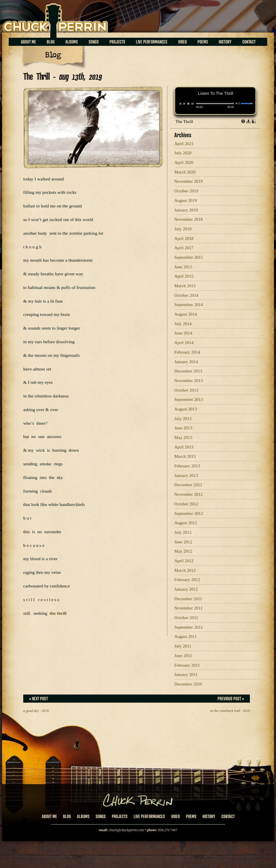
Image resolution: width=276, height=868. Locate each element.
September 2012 (189, 513)
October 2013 (186, 390)
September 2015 (189, 257)
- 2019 (36, 711)
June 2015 (183, 267)
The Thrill (184, 122)
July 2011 (183, 646)
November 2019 (189, 181)
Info (243, 121)
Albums (72, 42)
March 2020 (185, 172)
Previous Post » (231, 699)
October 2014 (186, 295)
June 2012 (183, 542)
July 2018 (183, 229)
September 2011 (189, 627)
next (193, 104)
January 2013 (186, 475)
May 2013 (183, 437)
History (225, 42)
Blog (51, 42)
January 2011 (186, 674)
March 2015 (185, 286)
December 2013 (188, 371)
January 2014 (186, 362)
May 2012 (183, 551)
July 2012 (183, 532)
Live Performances (152, 42)
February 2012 (187, 580)
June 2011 (183, 656)
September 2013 (189, 399)
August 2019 (186, 200)
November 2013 (189, 381)
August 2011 (186, 636)
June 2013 (183, 428)
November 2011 (188, 608)
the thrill (58, 613)
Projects (117, 42)
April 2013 (184, 447)
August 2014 (186, 314)
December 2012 (188, 485)
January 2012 (186, 589)
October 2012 (186, 504)
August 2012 (186, 523)
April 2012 (184, 561)
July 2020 (183, 153)
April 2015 (184, 276)
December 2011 (188, 599)
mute (238, 103)
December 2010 (188, 684)
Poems (203, 42)
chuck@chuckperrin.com (127, 830)
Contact (249, 42)
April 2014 (184, 343)
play (184, 104)
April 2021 (184, 144)
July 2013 (183, 419)
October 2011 (186, 618)
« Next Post (38, 699)
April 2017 (184, 248)
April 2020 (184, 162)
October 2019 (186, 191)
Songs (94, 42)
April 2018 (184, 238)
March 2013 (185, 456)
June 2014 (183, 333)
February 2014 (187, 352)
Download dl (248, 121)
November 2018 (189, 219)
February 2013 (187, 466)
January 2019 (186, 210)
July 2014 (183, 324)
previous (180, 104)
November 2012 (189, 494)
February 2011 (187, 665)
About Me (28, 42)
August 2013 (186, 409)
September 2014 (189, 305)
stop (188, 104)
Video (182, 42)
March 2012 (185, 570)
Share (254, 121)
